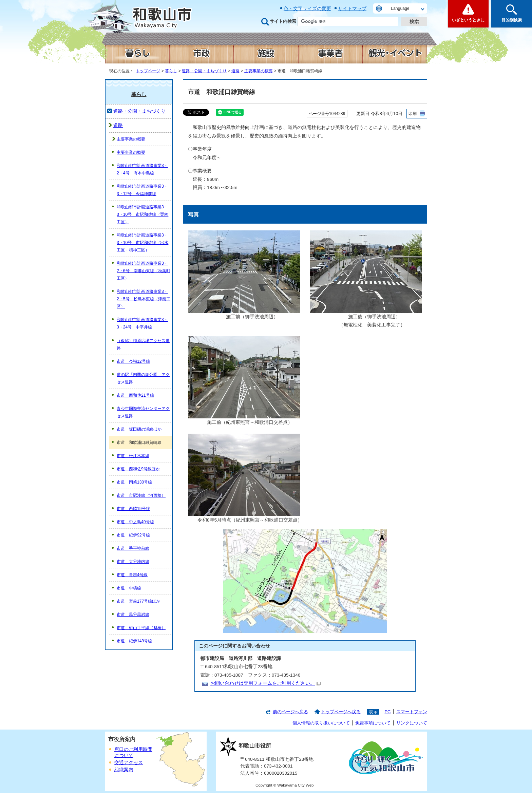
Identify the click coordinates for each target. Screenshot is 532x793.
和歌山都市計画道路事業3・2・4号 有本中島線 (142, 169)
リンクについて (412, 723)
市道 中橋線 (129, 588)
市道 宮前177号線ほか (138, 601)
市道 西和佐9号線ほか (138, 469)
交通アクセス (129, 763)
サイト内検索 (283, 21)
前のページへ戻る (290, 712)
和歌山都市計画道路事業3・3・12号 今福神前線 (142, 190)
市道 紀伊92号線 (133, 535)
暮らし (171, 71)
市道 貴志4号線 (132, 575)
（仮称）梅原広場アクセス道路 (143, 344)
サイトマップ (352, 8)
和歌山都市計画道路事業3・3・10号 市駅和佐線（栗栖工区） (142, 214)
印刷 (413, 114)
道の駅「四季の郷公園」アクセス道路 (143, 378)
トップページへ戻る (341, 712)
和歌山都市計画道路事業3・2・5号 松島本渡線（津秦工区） (144, 299)
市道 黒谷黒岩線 (133, 615)
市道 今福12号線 (133, 361)
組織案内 (124, 770)
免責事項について (373, 723)
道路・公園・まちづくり (204, 71)
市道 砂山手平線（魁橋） (141, 628)
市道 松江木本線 (133, 456)
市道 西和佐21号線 (135, 395)
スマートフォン (412, 712)
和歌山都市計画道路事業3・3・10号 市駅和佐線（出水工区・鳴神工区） (142, 243)
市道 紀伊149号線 (134, 641)
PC (387, 712)
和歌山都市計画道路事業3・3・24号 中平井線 (142, 323)
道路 (235, 71)
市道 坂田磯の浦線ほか (139, 429)
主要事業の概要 (259, 71)
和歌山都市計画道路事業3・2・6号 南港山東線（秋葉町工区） (144, 271)
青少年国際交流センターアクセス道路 (143, 412)
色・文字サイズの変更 (307, 8)
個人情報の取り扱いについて (321, 723)
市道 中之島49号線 (135, 522)
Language (400, 8)
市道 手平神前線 (133, 548)
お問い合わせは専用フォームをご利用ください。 (265, 683)
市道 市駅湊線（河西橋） (141, 495)
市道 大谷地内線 (133, 562)
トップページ (148, 71)
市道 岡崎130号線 (134, 482)
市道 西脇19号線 (133, 509)
